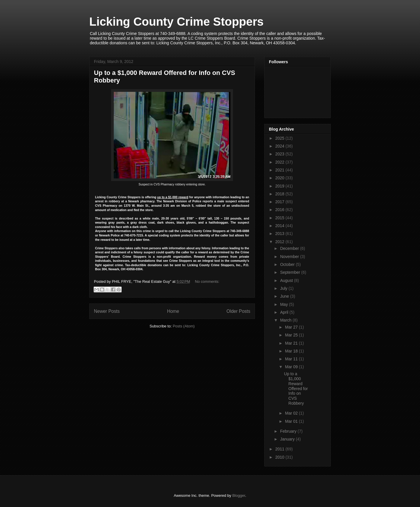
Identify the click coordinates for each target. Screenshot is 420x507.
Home (173, 311)
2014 (280, 226)
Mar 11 (292, 359)
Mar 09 (292, 367)
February (289, 431)
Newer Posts (107, 311)
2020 (280, 178)
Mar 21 (292, 343)
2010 (280, 457)
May (284, 304)
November (290, 257)
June (285, 296)
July (284, 288)
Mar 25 (292, 335)
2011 (280, 449)
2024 (280, 146)
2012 (280, 242)
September (290, 272)
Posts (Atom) (184, 326)
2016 (280, 210)
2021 (280, 170)
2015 (280, 218)
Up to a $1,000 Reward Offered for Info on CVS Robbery (296, 388)
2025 (280, 138)
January (288, 439)
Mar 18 (292, 351)
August (287, 280)
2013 (280, 234)
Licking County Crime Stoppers (176, 22)
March (286, 320)
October (288, 264)
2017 (280, 202)
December (290, 248)
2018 (280, 194)
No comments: (207, 281)
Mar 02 (292, 413)
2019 (280, 186)
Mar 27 (292, 327)
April (285, 312)
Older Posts (238, 311)
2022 (280, 162)
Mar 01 (292, 421)
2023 (280, 154)
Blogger (239, 495)
